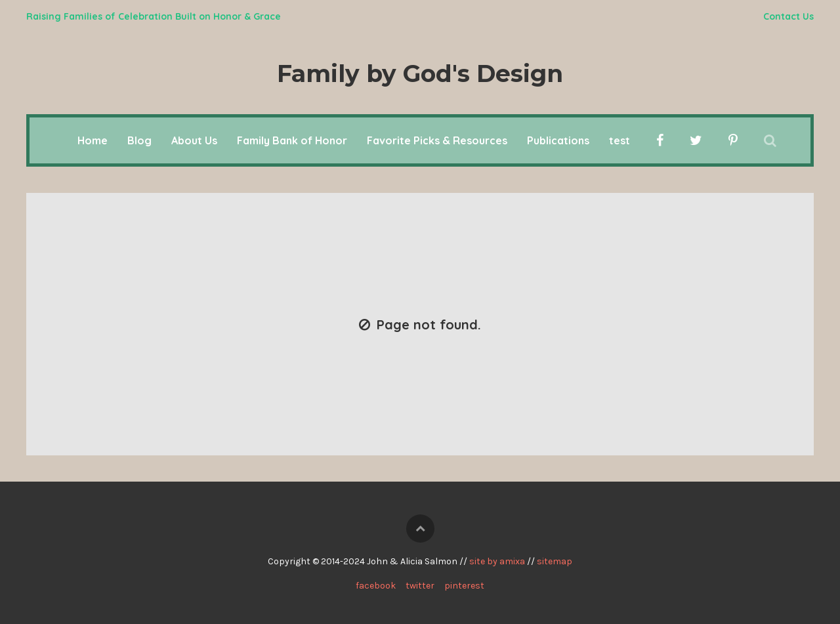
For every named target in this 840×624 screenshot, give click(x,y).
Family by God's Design (420, 73)
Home (93, 140)
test (619, 140)
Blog (139, 140)
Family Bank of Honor (292, 140)
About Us (194, 140)
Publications (558, 140)
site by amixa (497, 561)
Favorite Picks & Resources (437, 140)
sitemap (555, 561)
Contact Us (788, 16)
